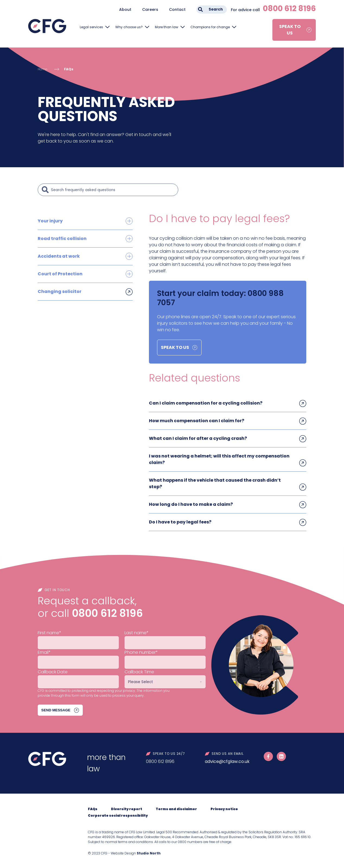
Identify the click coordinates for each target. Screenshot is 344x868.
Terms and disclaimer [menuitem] (176, 809)
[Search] (113, 190)
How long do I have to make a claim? (191, 504)
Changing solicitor (60, 291)
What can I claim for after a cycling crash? (198, 438)
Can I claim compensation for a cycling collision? (206, 403)
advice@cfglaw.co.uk (227, 761)
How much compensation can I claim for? (197, 421)
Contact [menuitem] (177, 10)
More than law (167, 27)
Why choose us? (129, 27)
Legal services (91, 27)
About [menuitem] (125, 10)
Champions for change (210, 27)
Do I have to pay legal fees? (180, 522)
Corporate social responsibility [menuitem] (118, 815)
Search (216, 9)
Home (42, 69)
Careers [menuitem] (150, 10)
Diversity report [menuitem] (127, 809)
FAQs (69, 69)
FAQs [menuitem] (93, 809)
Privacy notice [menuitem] (224, 809)
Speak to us (290, 30)
